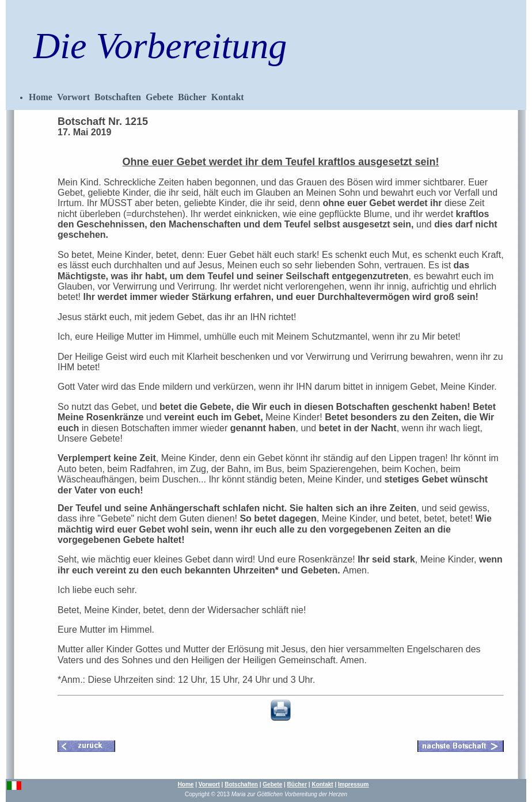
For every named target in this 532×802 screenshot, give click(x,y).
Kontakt (228, 97)
